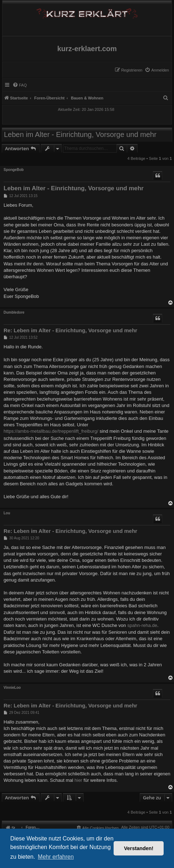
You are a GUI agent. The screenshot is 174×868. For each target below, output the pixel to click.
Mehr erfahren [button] (56, 857)
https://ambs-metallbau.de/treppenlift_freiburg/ (51, 431)
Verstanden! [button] (139, 848)
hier (79, 780)
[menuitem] (157, 70)
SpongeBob (14, 170)
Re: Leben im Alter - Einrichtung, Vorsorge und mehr (70, 330)
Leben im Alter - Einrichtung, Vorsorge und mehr (80, 134)
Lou (7, 513)
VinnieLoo (12, 688)
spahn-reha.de (142, 625)
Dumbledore (14, 312)
